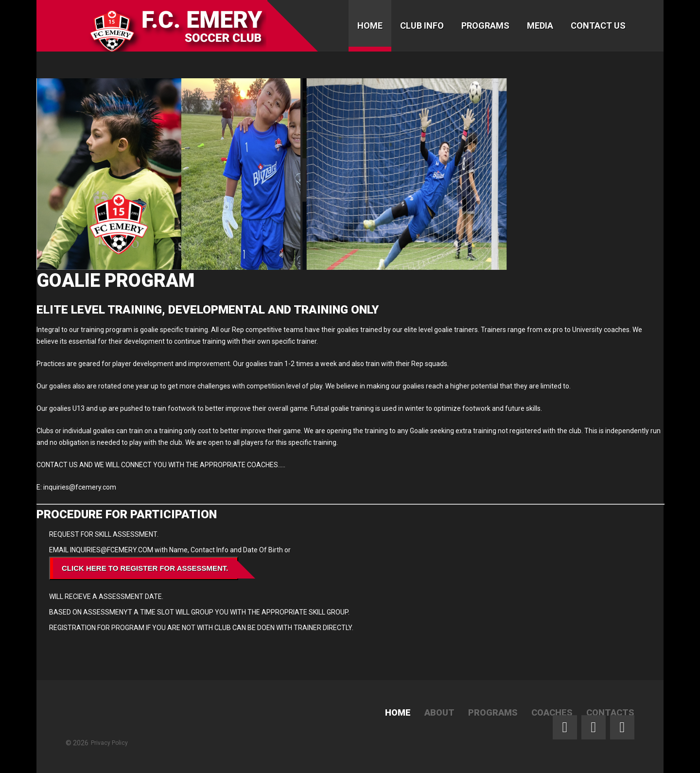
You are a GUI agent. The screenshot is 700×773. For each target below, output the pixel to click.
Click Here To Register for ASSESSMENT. (145, 568)
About (439, 712)
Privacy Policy (109, 743)
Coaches (552, 712)
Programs (485, 26)
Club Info (422, 26)
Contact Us (598, 26)
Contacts (610, 712)
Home (370, 26)
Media (540, 26)
